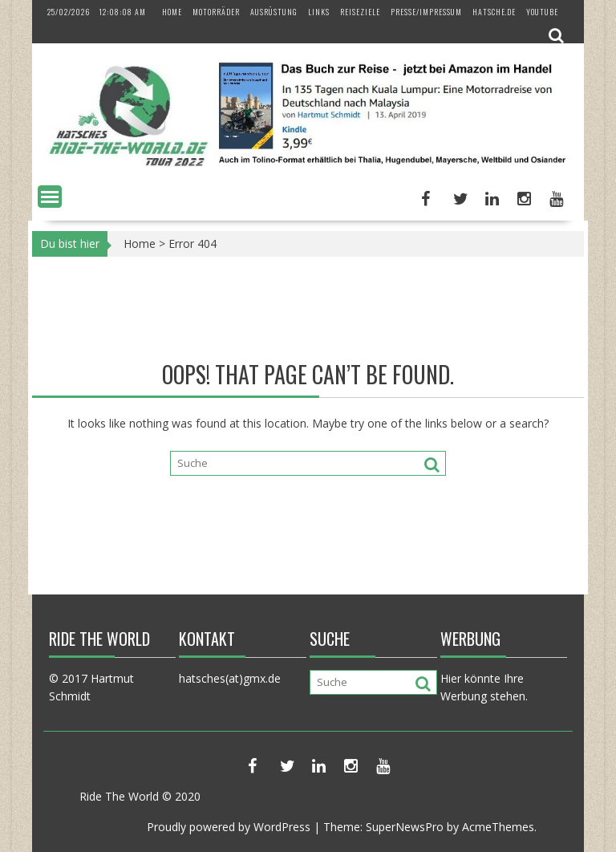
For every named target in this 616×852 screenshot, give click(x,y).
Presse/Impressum (426, 12)
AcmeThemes (498, 827)
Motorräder (216, 12)
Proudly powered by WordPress (229, 827)
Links (319, 12)
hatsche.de (494, 12)
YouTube (542, 12)
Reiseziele (360, 12)
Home (172, 12)
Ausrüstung (274, 12)
